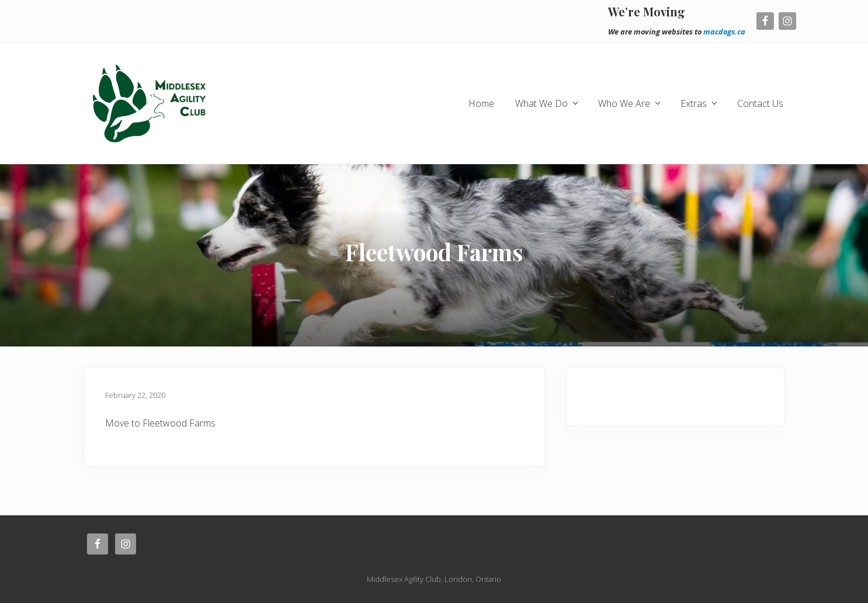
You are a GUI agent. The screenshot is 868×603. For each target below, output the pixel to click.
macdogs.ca (724, 32)
